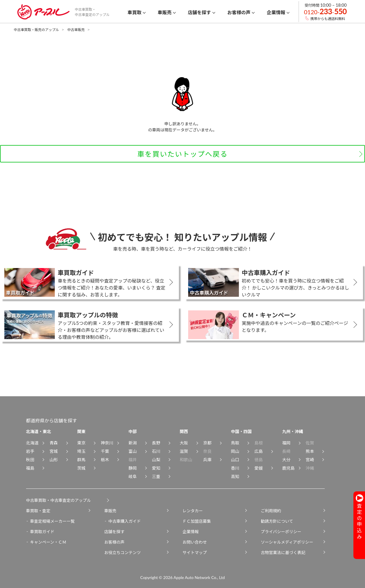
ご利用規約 (271, 511)
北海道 (32, 443)
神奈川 (107, 443)
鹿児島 (288, 468)
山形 (54, 459)
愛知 (156, 468)
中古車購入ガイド (125, 521)
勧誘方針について (277, 521)
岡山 (235, 451)
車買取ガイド (42, 531)
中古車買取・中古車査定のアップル (59, 500)
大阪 (184, 443)
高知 (235, 476)
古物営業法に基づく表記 (283, 552)
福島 (30, 468)
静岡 (133, 468)
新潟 (133, 443)
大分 (286, 459)
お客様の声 (115, 542)
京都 (207, 443)
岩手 (30, 451)
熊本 (310, 451)
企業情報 (191, 531)
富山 (133, 451)
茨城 (81, 468)
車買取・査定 (38, 511)
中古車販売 (76, 29)
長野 (156, 443)
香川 (235, 468)
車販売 (110, 511)
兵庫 (207, 459)
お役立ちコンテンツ (123, 552)
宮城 (54, 451)
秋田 (30, 459)
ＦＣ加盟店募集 (197, 521)
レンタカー (193, 511)
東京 (81, 443)
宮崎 (310, 459)
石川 (156, 451)
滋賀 (184, 451)
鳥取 (235, 443)
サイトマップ (195, 552)
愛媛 (259, 468)
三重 (156, 476)
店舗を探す (115, 531)
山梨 (156, 459)
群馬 (81, 459)
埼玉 (81, 451)
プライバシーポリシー (281, 531)
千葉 (105, 451)
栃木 (105, 459)
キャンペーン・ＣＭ (48, 542)
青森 (54, 443)
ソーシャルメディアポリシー (287, 542)
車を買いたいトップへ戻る (183, 154)
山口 (235, 459)
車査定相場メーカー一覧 (52, 521)
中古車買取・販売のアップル (37, 29)
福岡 (286, 443)
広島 (259, 451)
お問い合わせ (195, 542)
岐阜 (133, 476)
